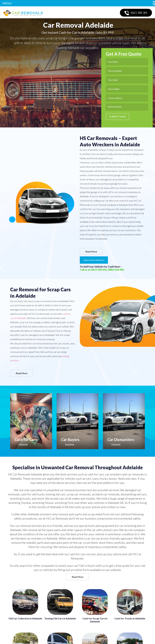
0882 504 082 (116, 270)
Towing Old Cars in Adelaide (60, 618)
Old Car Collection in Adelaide (25, 618)
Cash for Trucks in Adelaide (130, 618)
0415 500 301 (136, 13)
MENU (7, 3)
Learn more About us (94, 260)
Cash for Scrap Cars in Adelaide (95, 620)
